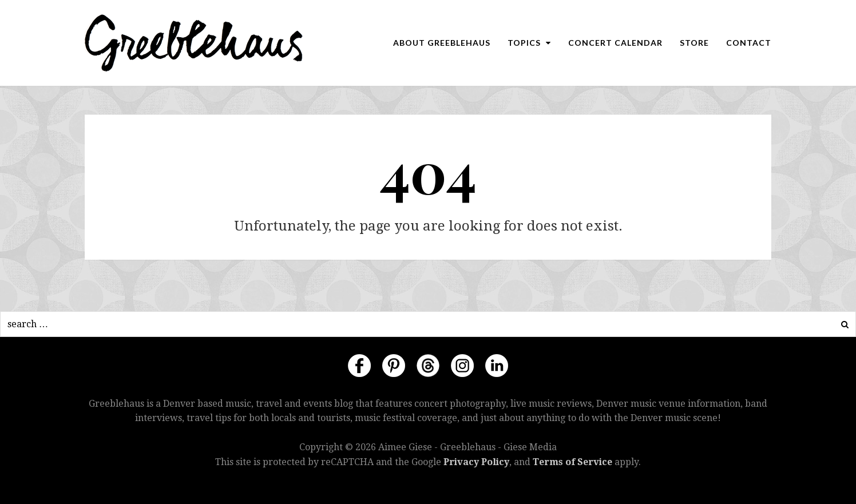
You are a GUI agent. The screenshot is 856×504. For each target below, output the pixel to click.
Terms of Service (572, 462)
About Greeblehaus (442, 43)
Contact (749, 43)
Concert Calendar (615, 43)
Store (694, 43)
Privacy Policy (476, 462)
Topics (529, 43)
